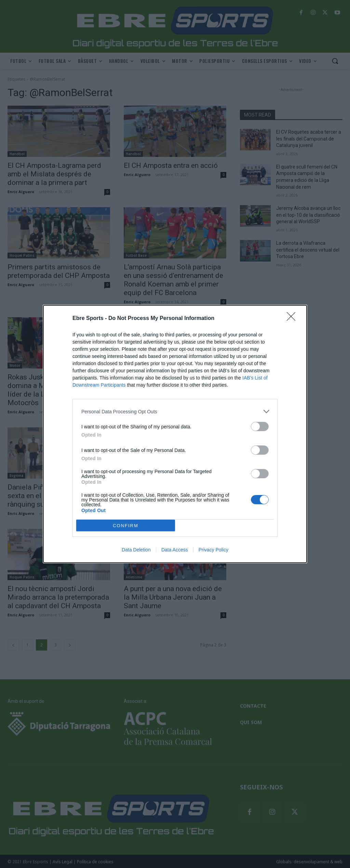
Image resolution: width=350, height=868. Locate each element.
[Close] (293, 319)
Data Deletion (136, 550)
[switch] (260, 426)
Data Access (175, 550)
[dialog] (175, 434)
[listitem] (175, 411)
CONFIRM (126, 526)
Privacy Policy (213, 550)
